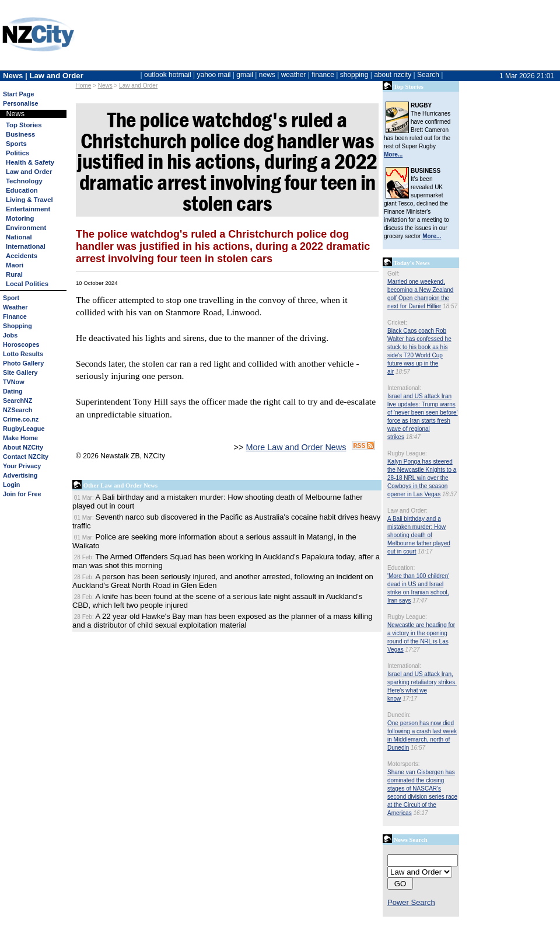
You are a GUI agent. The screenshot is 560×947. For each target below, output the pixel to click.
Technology (24, 181)
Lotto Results (23, 354)
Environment (26, 228)
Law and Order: (407, 511)
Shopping (17, 326)
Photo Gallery (23, 363)
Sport (11, 298)
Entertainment (28, 209)
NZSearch (17, 410)
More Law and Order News (296, 447)
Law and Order (138, 86)
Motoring (20, 218)
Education (22, 190)
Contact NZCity (26, 457)
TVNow (14, 382)
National (19, 237)
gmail (245, 75)
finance (323, 75)
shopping (354, 75)
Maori (15, 265)
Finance (15, 316)
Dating (13, 391)
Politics (17, 153)
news (267, 75)
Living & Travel (29, 200)
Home (84, 86)
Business (20, 134)
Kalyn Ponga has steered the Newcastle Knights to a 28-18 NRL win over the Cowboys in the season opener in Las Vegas (422, 478)
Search (428, 75)
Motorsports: (404, 764)
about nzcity (393, 75)
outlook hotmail (168, 75)
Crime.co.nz (21, 419)
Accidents (22, 256)
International (26, 246)
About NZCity (23, 447)
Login (11, 485)
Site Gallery (20, 372)
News (105, 86)
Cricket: (397, 323)
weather (294, 75)
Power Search (411, 902)
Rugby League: (407, 453)
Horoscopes (21, 344)
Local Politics (27, 284)
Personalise (21, 103)
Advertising (20, 475)
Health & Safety (30, 162)
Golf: (393, 274)
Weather (15, 307)
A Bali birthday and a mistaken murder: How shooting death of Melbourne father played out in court (419, 535)
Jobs (10, 335)
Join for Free (22, 494)
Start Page (18, 94)
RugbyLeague (24, 429)
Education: (401, 568)
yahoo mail (214, 75)
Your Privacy (22, 466)
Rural (14, 274)
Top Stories (24, 125)
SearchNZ (17, 401)
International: (404, 388)
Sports (16, 144)
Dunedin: (399, 715)
